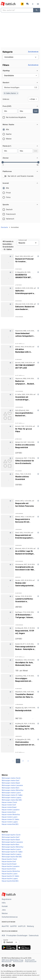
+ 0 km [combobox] (32, 99)
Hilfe (4, 903)
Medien (5, 913)
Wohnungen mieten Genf (11, 781)
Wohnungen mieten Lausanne (12, 785)
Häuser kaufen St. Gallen (10, 876)
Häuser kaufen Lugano (10, 879)
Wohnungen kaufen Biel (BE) (12, 857)
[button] (20, 71)
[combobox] (17, 10)
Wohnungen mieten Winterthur (13, 790)
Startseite (4, 227)
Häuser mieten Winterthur (11, 815)
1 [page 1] (18, 761)
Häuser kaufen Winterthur (11, 871)
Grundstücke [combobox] (9, 76)
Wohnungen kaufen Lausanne (12, 842)
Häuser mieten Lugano (10, 822)
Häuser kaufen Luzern (10, 874)
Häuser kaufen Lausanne (11, 866)
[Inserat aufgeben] (33, 4)
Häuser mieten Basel (9, 807)
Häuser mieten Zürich (9, 802)
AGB (3, 936)
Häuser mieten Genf (9, 805)
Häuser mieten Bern (9, 812)
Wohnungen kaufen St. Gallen (12, 852)
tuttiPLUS (22, 926)
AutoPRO (5, 926)
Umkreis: (6, 99)
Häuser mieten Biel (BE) (10, 824)
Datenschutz (34, 936)
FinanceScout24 (31, 962)
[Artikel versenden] (22, 4)
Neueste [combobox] (22, 243)
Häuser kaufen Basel (9, 864)
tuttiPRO (13, 926)
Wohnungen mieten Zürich (11, 778)
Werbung (30, 926)
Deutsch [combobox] (10, 942)
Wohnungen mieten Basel (11, 783)
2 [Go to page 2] (23, 761)
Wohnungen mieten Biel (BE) (12, 800)
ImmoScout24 (18, 962)
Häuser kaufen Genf (9, 862)
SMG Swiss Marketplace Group (13, 960)
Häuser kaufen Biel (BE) (10, 881)
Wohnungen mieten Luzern (11, 793)
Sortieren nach (23, 240)
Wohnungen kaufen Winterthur (13, 847)
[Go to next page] (28, 761)
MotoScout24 (7, 962)
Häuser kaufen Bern (9, 869)
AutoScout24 (30, 960)
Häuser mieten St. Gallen (10, 819)
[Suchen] (37, 10)
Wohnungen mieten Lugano (11, 798)
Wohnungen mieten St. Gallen (12, 795)
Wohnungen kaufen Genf (11, 837)
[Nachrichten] (27, 4)
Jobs (4, 910)
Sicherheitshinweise (10, 917)
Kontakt (5, 906)
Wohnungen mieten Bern (11, 788)
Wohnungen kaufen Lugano (11, 854)
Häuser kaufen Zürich (9, 859)
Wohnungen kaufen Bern (11, 844)
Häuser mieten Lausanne (11, 810)
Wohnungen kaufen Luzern (11, 849)
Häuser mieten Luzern (10, 817)
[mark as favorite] (38, 256)
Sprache (6, 940)
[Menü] (38, 4)
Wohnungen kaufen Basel (11, 840)
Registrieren (7, 899)
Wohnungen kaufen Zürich (11, 835)
